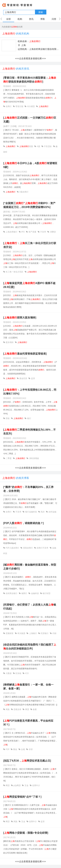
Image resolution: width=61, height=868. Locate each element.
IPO (23, 232)
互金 (26, 785)
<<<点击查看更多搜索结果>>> (30, 58)
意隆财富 (10, 633)
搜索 (41, 12)
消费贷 (52, 232)
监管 (33, 378)
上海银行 (33, 633)
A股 (38, 146)
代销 (54, 633)
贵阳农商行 (28, 548)
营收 (8, 418)
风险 (8, 709)
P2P (8, 749)
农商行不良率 (43, 548)
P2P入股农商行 (12, 548)
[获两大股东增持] (20, 318)
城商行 (24, 593)
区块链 (18, 673)
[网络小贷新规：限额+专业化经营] (26, 833)
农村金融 (52, 512)
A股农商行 (24, 192)
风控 (43, 512)
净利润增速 (34, 458)
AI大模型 (31, 106)
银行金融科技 (31, 512)
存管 (30, 749)
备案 (35, 709)
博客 (43, 19)
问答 (54, 19)
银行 (29, 418)
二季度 (9, 458)
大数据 (9, 673)
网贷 (27, 709)
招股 (26, 146)
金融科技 (35, 593)
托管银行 (45, 633)
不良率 (43, 232)
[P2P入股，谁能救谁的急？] (24, 523)
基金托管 (23, 378)
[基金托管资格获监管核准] (25, 354)
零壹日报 (19, 106)
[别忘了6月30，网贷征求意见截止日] (27, 761)
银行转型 (46, 593)
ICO (27, 673)
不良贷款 (48, 146)
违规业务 (17, 709)
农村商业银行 (12, 593)
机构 (20, 19)
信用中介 (36, 785)
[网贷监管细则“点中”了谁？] (22, 797)
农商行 (9, 106)
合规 (23, 749)
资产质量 (32, 232)
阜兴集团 (21, 633)
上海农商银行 (12, 232)
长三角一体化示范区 (15, 272)
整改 (15, 749)
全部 (8, 19)
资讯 (31, 19)
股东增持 (10, 342)
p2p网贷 (17, 785)
